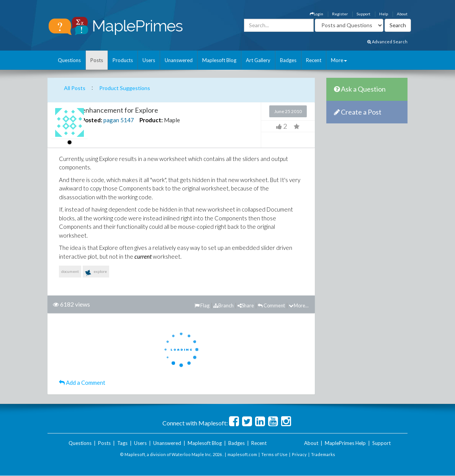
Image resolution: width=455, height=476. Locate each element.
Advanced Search (387, 42)
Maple (172, 120)
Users (149, 60)
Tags (122, 443)
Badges (288, 60)
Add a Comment (82, 382)
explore (96, 273)
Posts (97, 60)
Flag (202, 305)
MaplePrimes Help (345, 443)
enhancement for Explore (120, 110)
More (339, 60)
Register (340, 14)
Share (246, 305)
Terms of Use (274, 454)
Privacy (299, 454)
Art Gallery (258, 60)
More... (299, 305)
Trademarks (323, 454)
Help (384, 14)
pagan (111, 120)
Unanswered (179, 60)
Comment (271, 305)
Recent (314, 60)
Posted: (92, 120)
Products (123, 60)
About (402, 14)
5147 (127, 120)
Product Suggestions (125, 88)
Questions (69, 60)
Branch (223, 305)
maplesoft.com (242, 454)
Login (317, 14)
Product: (151, 120)
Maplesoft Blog (219, 60)
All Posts (75, 88)
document (70, 271)
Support (363, 14)
